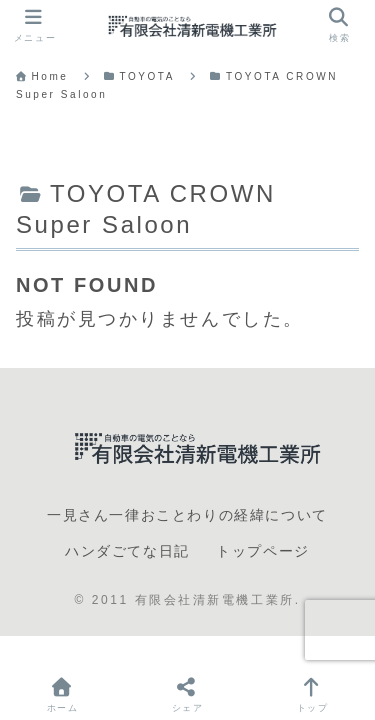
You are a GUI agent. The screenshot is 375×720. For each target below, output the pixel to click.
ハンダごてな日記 (127, 551)
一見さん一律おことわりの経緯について (187, 515)
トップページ (263, 551)
